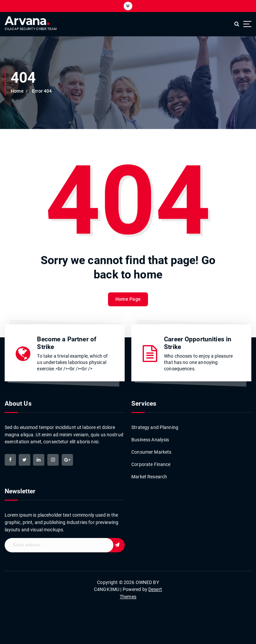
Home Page (128, 306)
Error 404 (42, 91)
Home (17, 91)
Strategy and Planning (155, 427)
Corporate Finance (151, 464)
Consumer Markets (151, 451)
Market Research (149, 476)
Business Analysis (150, 439)
